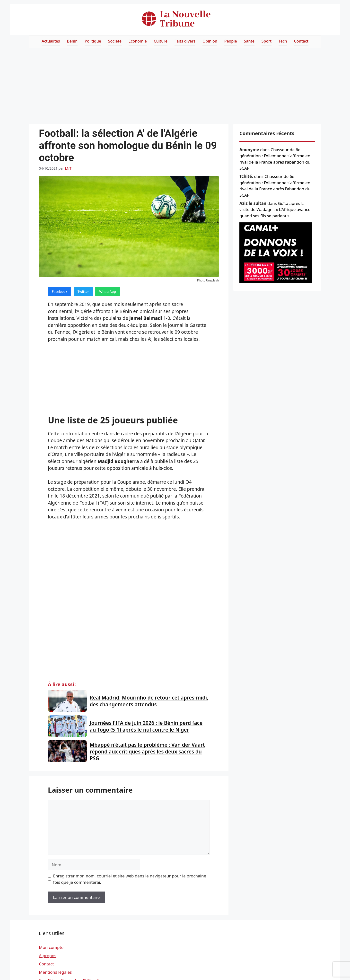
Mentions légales (55, 972)
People (231, 41)
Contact (301, 41)
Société (115, 41)
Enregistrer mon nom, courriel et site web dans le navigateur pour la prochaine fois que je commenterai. (130, 879)
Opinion (210, 41)
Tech (283, 41)
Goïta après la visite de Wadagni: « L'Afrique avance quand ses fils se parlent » (275, 210)
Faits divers (185, 41)
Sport (267, 41)
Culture (161, 41)
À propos (48, 956)
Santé (249, 41)
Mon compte (51, 947)
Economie (138, 41)
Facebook (60, 292)
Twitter (83, 292)
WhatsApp (108, 292)
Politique (93, 41)
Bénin (72, 41)
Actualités (51, 41)
